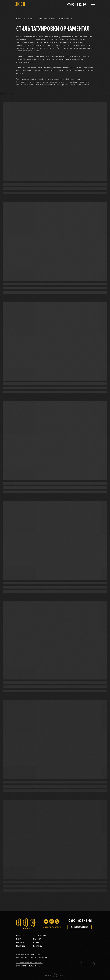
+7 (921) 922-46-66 (80, 921)
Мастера (20, 943)
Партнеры (21, 946)
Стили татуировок (46, 19)
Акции (36, 943)
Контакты (38, 946)
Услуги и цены (40, 935)
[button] (80, 927)
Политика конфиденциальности (29, 963)
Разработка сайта (87, 964)
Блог (31, 19)
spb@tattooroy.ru (52, 927)
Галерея (37, 939)
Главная (20, 19)
